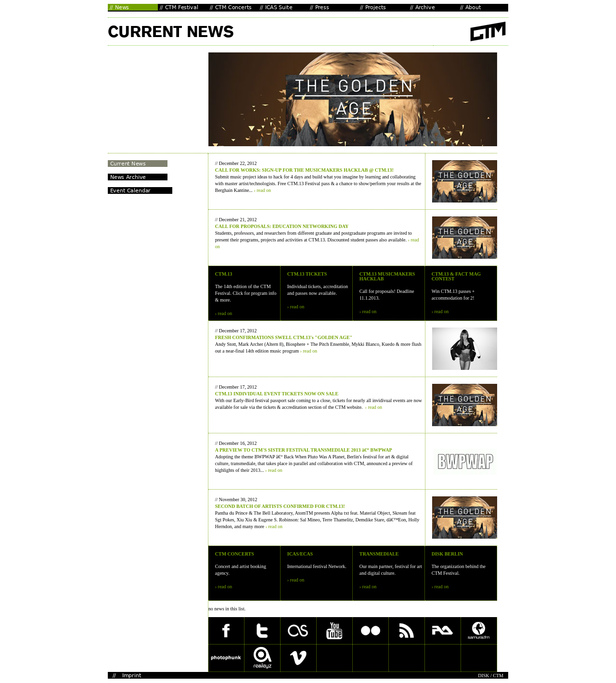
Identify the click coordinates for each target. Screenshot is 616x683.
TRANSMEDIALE (379, 554)
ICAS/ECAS (300, 554)
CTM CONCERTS (235, 554)
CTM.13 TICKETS (307, 274)
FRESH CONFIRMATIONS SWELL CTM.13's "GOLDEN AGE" (284, 337)
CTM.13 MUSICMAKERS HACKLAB (387, 276)
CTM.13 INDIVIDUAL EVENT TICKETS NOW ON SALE (277, 394)
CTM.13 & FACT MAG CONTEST (456, 276)
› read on (262, 190)
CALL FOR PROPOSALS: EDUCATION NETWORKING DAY (282, 226)
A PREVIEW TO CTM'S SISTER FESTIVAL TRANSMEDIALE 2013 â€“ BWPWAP (304, 450)
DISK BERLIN (447, 554)
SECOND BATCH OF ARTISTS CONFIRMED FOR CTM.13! (280, 506)
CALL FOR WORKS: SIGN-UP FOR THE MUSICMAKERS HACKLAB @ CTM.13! (304, 170)
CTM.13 (224, 274)
